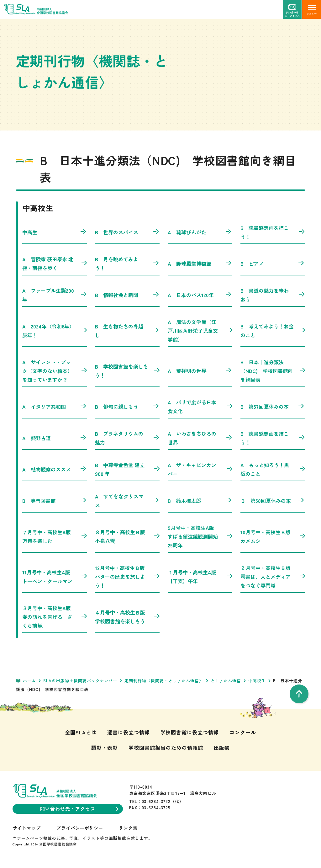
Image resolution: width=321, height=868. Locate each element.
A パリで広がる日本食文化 (200, 407)
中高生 (55, 232)
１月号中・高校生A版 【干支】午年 (200, 577)
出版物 (222, 748)
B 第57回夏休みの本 (273, 407)
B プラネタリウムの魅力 (127, 438)
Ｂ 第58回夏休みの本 (273, 501)
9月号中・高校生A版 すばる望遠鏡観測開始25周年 (200, 536)
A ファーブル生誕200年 (55, 295)
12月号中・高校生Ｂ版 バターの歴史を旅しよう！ (127, 577)
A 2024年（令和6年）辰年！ (55, 331)
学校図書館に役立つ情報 (190, 732)
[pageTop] (299, 694)
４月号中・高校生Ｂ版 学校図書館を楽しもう (127, 617)
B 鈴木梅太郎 (200, 501)
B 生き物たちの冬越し (127, 331)
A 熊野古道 (55, 438)
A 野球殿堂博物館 (200, 264)
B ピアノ (273, 264)
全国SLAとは (81, 732)
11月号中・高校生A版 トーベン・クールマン (55, 577)
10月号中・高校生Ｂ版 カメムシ (273, 536)
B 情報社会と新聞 (127, 295)
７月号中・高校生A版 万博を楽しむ (55, 536)
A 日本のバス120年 (200, 295)
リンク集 (128, 828)
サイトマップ (27, 828)
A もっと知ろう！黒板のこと (273, 469)
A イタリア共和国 (55, 407)
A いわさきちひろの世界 (200, 438)
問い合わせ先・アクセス (79, 809)
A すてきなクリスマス (127, 501)
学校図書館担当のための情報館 (166, 748)
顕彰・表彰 (105, 748)
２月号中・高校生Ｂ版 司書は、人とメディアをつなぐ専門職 (273, 577)
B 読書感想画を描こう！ (273, 232)
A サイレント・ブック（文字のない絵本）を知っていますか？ (55, 371)
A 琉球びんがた (200, 232)
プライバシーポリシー (80, 828)
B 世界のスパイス (127, 232)
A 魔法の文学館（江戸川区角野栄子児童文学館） (200, 331)
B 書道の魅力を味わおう (273, 295)
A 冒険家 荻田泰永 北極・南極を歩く (55, 264)
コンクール (243, 732)
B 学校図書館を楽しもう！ (127, 371)
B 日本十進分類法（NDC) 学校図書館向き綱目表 (273, 371)
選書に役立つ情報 (129, 732)
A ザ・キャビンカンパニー (200, 469)
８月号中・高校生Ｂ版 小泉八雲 (127, 536)
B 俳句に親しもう (127, 407)
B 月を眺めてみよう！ (127, 264)
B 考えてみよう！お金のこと (273, 331)
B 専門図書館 (55, 501)
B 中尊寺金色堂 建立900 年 (127, 469)
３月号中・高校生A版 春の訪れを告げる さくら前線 (55, 617)
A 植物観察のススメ (55, 469)
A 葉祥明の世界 (200, 371)
